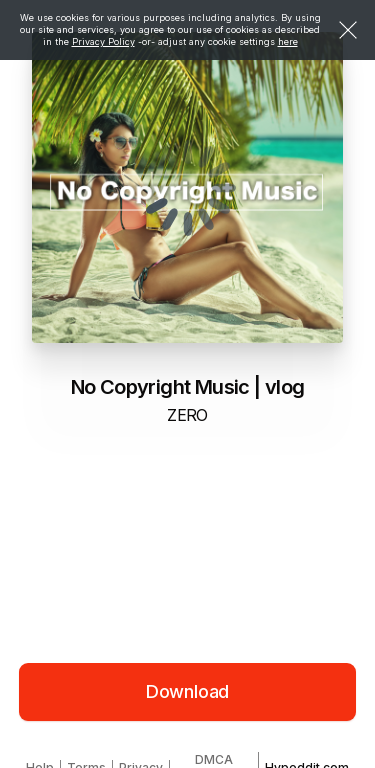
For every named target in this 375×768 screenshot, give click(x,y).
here (288, 41)
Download (188, 691)
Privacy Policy (103, 41)
